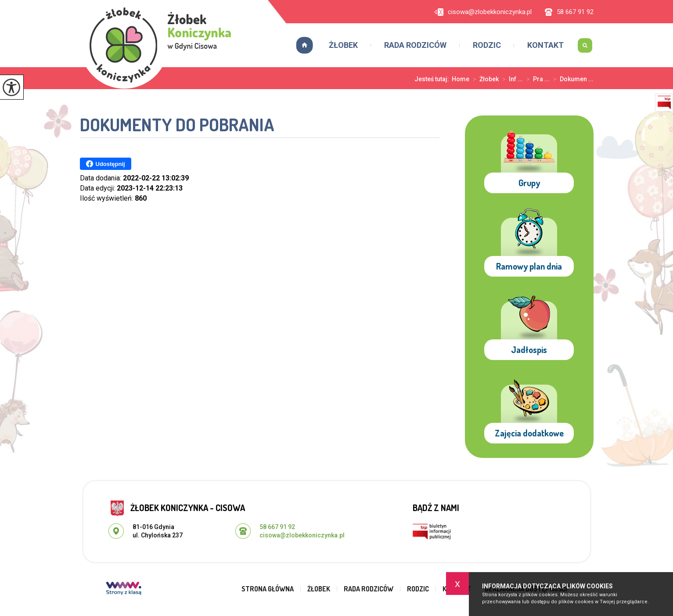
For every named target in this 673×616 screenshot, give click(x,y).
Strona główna (302, 45)
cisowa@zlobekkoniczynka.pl (483, 12)
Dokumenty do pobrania (177, 125)
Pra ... (536, 79)
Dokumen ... (572, 79)
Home (461, 79)
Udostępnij (106, 164)
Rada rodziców (415, 45)
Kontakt (545, 45)
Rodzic (487, 45)
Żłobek (343, 45)
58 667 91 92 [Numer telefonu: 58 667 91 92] (277, 527)
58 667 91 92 (569, 12)
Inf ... (511, 79)
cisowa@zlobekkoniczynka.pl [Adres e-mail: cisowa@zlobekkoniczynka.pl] (302, 535)
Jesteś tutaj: (433, 79)
